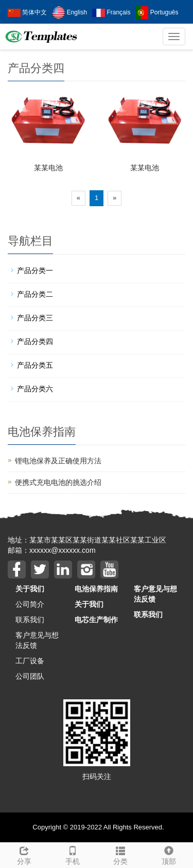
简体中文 (27, 12)
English (69, 12)
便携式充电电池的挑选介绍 (58, 482)
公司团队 (30, 676)
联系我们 (30, 620)
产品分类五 (35, 365)
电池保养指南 (96, 589)
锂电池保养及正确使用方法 (58, 461)
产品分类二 (35, 294)
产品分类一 (35, 270)
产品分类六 (35, 389)
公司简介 (30, 604)
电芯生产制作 (96, 620)
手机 (73, 854)
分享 (24, 854)
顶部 (169, 854)
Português (157, 12)
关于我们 (30, 589)
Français (111, 12)
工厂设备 (30, 661)
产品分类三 (35, 318)
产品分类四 (35, 341)
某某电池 (48, 168)
